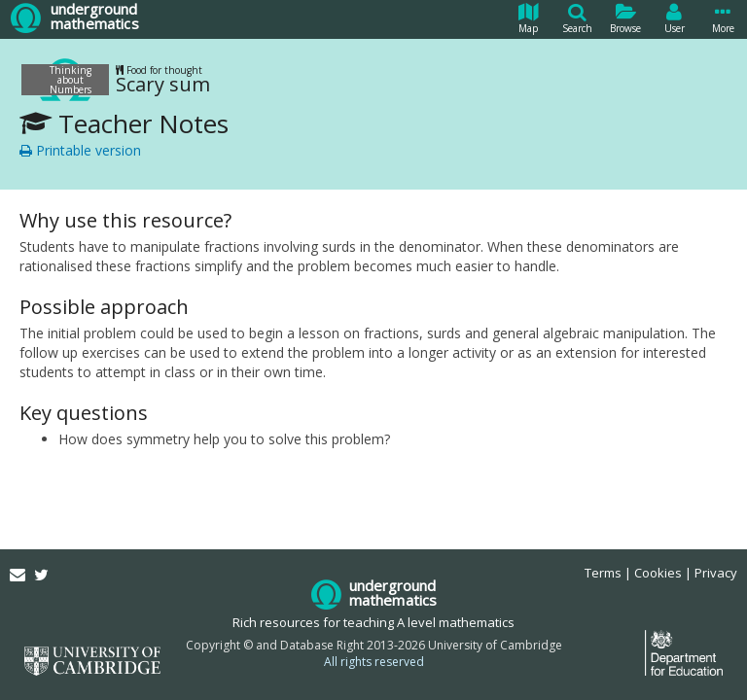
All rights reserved (374, 662)
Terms (603, 573)
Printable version (80, 150)
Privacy (716, 573)
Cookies (658, 573)
